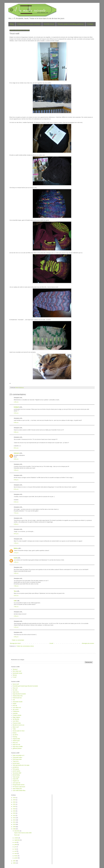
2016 (14, 811)
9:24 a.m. (16, 596)
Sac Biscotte (16, 719)
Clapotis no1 (16, 781)
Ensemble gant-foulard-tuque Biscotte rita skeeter (25, 686)
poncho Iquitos (16, 771)
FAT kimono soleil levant (19, 787)
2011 (14, 822)
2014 (14, 816)
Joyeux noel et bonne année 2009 (23, 833)
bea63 (15, 558)
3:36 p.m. (16, 470)
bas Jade (15, 690)
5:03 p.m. (16, 480)
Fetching (15, 737)
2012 (14, 820)
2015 (14, 813)
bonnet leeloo (16, 763)
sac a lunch (16, 709)
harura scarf (16, 684)
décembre (17, 831)
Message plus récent (15, 643)
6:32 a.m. (16, 502)
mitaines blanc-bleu (18, 696)
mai (15, 849)
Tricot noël (17, 835)
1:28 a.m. (16, 562)
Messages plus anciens (88, 643)
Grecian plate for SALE (19, 731)
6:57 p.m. (16, 534)
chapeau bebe (16, 739)
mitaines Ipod (16, 741)
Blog (12, 24)
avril (16, 851)
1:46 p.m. (16, 543)
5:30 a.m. (16, 423)
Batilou (16, 548)
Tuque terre (16, 761)
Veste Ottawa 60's (17, 789)
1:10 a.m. (16, 627)
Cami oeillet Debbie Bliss (19, 791)
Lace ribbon (16, 721)
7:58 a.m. (16, 607)
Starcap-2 (15, 669)
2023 (14, 800)
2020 (14, 807)
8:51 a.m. (16, 448)
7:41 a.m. (16, 513)
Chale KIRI (15, 779)
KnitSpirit (16, 407)
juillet (16, 845)
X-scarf (14, 677)
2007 (14, 861)
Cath (15, 601)
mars (16, 853)
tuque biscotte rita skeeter (19, 694)
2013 (14, 818)
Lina (14, 700)
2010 (14, 824)
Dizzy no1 (15, 743)
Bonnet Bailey (16, 775)
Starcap (15, 675)
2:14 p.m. (16, 553)
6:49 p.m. (16, 524)
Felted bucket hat (17, 698)
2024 (14, 798)
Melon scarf (16, 727)
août (16, 842)
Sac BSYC (15, 735)
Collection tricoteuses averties (29, 24)
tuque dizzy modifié (18, 747)
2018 (14, 809)
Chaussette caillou (17, 757)
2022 (14, 802)
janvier (16, 858)
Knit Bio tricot (49, 24)
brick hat (15, 706)
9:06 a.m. (16, 459)
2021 (14, 804)
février (16, 856)
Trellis (14, 729)
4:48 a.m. (16, 573)
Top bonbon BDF (17, 773)
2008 (14, 829)
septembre (17, 840)
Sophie (14, 704)
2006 (14, 863)
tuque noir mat (16, 745)
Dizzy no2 (15, 688)
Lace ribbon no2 (17, 708)
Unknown (16, 453)
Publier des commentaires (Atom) (25, 646)
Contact (90, 24)
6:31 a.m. (16, 489)
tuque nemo (16, 692)
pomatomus (16, 767)
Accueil (51, 643)
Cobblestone (16, 711)
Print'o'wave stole (17, 759)
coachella (15, 713)
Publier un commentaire (18, 640)
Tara (15, 591)
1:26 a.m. (16, 402)
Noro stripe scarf (17, 671)
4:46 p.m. (16, 616)
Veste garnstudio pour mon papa (21, 765)
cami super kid (16, 783)
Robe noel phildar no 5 (18, 755)
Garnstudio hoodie (17, 673)
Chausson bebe (17, 723)
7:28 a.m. (16, 586)
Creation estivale (17, 715)
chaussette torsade (18, 702)
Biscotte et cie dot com (18, 725)
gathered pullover (17, 748)
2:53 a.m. (16, 413)
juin (15, 847)
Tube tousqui (16, 777)
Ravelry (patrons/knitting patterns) (71, 24)
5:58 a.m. (16, 432)
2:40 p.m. (16, 637)
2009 (14, 827)
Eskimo (15, 733)
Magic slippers (16, 717)
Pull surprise (16, 769)
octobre (16, 838)
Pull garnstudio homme (19, 785)
